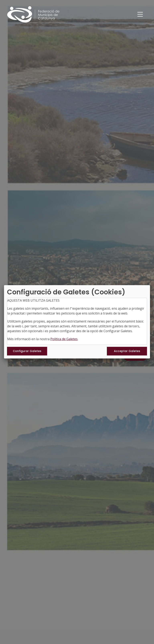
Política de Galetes (64, 339)
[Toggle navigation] (140, 14)
